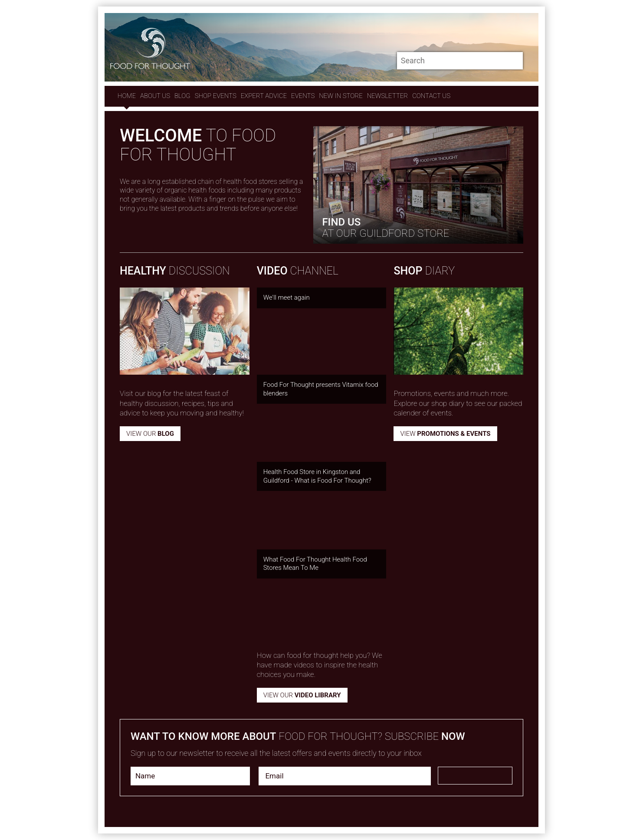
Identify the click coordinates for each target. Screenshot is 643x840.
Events (303, 96)
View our (150, 434)
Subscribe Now (475, 776)
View (445, 434)
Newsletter (387, 96)
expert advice (264, 96)
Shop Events (216, 96)
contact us (431, 96)
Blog (182, 96)
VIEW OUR (302, 695)
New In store (341, 96)
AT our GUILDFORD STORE (385, 228)
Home (127, 96)
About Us (155, 96)
